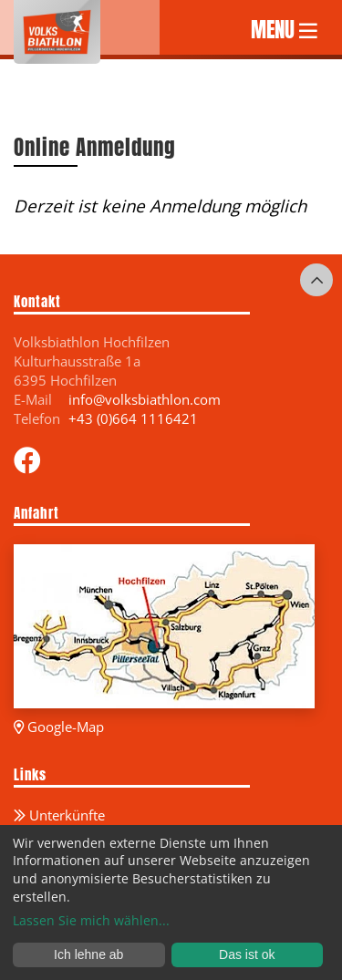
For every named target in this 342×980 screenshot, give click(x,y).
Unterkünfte (59, 815)
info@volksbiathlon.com (145, 399)
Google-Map (59, 727)
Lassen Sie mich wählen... (91, 920)
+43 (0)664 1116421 (133, 418)
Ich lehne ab (88, 954)
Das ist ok (247, 954)
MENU (284, 27)
